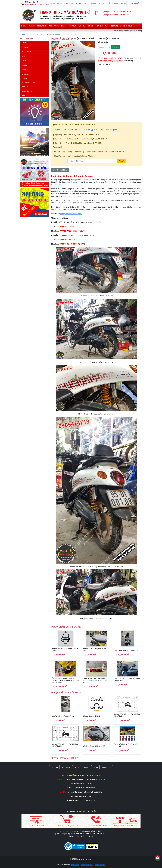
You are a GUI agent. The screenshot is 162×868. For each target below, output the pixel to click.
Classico (42, 34)
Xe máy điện (42, 26)
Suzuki (57, 26)
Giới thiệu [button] (66, 767)
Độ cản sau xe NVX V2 (91, 716)
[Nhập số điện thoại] (92, 161)
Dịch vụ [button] (77, 767)
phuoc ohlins (100, 865)
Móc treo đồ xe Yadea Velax (63, 716)
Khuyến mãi (96, 3)
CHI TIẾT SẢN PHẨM (60, 170)
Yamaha (32, 26)
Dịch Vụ (79, 3)
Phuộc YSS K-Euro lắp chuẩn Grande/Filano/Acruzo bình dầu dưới (95, 680)
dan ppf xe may (87, 865)
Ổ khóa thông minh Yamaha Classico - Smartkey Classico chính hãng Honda (65, 680)
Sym (50, 26)
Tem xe (90, 26)
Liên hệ (123, 3)
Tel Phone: (75, 784)
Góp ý (72, 3)
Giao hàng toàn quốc (80, 130)
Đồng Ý (121, 161)
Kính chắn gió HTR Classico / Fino (127, 650)
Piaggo (64, 26)
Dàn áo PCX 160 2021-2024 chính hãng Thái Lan (127, 715)
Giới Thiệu (64, 3)
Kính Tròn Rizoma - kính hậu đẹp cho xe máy (127, 679)
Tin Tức (87, 3)
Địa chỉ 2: (63, 792)
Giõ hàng (134, 3)
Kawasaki (73, 26)
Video (136, 26)
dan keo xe (75, 865)
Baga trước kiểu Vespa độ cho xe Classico (65, 649)
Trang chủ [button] (54, 767)
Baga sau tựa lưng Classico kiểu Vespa (96, 649)
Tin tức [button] (86, 767)
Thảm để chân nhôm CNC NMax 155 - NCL (127, 745)
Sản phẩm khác (126, 26)
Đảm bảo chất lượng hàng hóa (104, 130)
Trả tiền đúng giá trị (62, 130)
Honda (24, 26)
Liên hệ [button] (96, 767)
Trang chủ (55, 3)
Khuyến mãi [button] (107, 767)
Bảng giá (82, 26)
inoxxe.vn (88, 859)
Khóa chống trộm (102, 26)
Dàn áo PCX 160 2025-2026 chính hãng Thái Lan (65, 745)
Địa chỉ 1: (61, 779)
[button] (55, 80)
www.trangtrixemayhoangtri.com (111, 61)
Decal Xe (115, 26)
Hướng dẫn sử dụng (110, 3)
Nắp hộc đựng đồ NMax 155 (94, 746)
